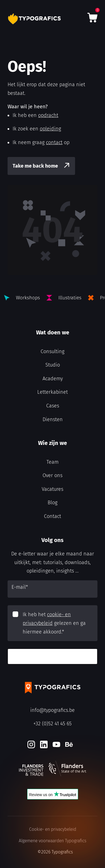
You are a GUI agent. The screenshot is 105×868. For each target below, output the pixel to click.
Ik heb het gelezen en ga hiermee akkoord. (54, 623)
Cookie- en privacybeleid (53, 829)
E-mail (20, 587)
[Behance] (69, 744)
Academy (53, 379)
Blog (53, 503)
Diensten (53, 419)
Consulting (53, 351)
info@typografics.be (53, 710)
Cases (53, 406)
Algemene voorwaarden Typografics (53, 841)
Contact (53, 516)
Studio (53, 365)
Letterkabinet (53, 392)
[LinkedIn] (44, 744)
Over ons (53, 475)
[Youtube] (56, 744)
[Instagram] (31, 744)
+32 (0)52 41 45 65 (53, 724)
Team (53, 462)
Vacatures (53, 489)
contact (54, 142)
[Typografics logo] (35, 19)
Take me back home (35, 166)
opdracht (48, 115)
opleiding (50, 129)
